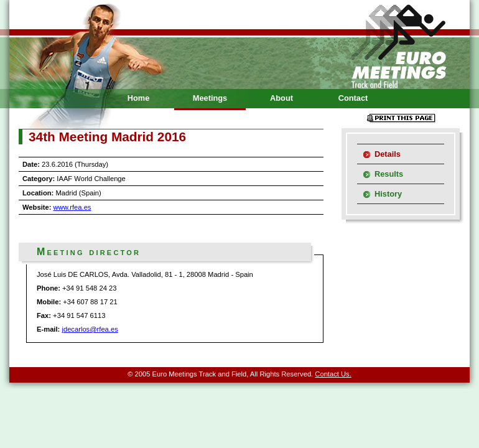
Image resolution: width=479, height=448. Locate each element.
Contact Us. (333, 374)
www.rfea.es (72, 207)
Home (139, 98)
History (388, 194)
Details (388, 154)
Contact (353, 98)
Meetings (210, 98)
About (281, 98)
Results (389, 174)
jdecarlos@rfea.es (90, 329)
